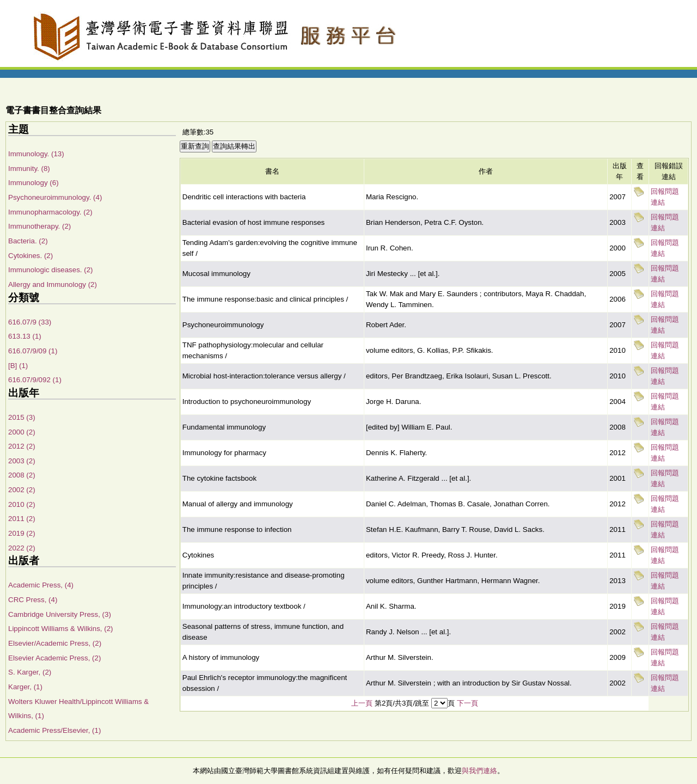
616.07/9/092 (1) (35, 380)
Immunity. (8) (29, 169)
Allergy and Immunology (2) (53, 284)
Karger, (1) (25, 687)
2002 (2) (22, 490)
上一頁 (362, 703)
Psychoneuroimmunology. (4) (55, 197)
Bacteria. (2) (28, 241)
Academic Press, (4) (41, 585)
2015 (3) (22, 417)
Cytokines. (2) (30, 256)
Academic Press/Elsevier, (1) (54, 730)
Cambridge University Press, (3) (60, 614)
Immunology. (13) (36, 154)
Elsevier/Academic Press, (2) (55, 643)
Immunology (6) (33, 183)
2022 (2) (22, 548)
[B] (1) (18, 366)
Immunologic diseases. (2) (51, 270)
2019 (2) (22, 533)
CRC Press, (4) (33, 600)
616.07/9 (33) (30, 322)
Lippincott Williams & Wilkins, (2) (61, 629)
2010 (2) (22, 504)
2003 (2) (22, 461)
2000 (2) (22, 432)
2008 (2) (22, 475)
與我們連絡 (479, 771)
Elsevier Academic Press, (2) (54, 658)
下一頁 (467, 703)
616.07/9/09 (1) (33, 351)
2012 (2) (22, 446)
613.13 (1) (25, 336)
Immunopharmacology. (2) (50, 212)
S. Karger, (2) (30, 672)
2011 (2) (22, 519)
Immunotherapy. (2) (39, 226)
